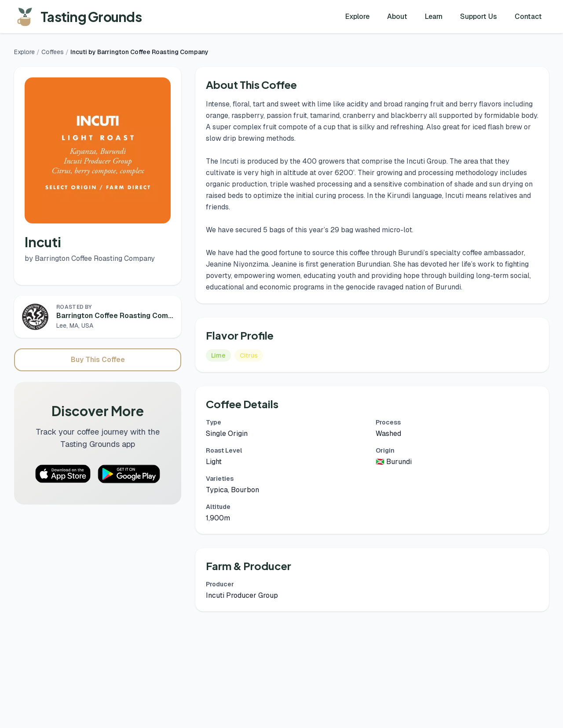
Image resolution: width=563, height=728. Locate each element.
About (397, 16)
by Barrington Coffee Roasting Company (90, 258)
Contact (528, 16)
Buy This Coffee (98, 360)
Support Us (479, 16)
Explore (357, 16)
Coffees (53, 52)
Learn (434, 16)
